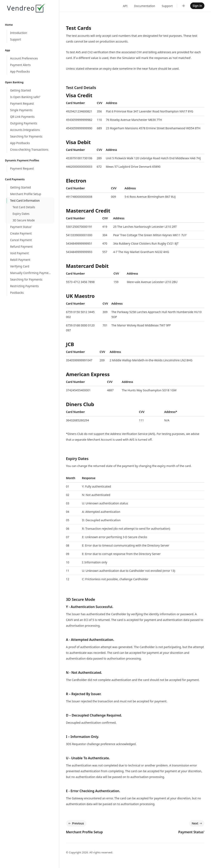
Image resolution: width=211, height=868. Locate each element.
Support (167, 6)
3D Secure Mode (80, 599)
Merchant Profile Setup (84, 832)
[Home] (26, 9)
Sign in (197, 6)
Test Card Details (81, 88)
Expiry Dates (77, 459)
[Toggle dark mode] (184, 6)
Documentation (145, 6)
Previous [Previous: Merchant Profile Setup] (76, 823)
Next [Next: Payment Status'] (197, 823)
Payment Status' (191, 832)
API (125, 6)
